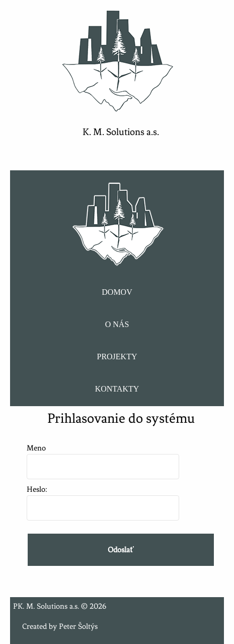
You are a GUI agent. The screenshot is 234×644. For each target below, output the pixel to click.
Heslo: (103, 499)
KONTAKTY (117, 389)
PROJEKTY (117, 357)
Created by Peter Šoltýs (60, 626)
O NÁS (117, 324)
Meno (103, 457)
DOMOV (117, 292)
